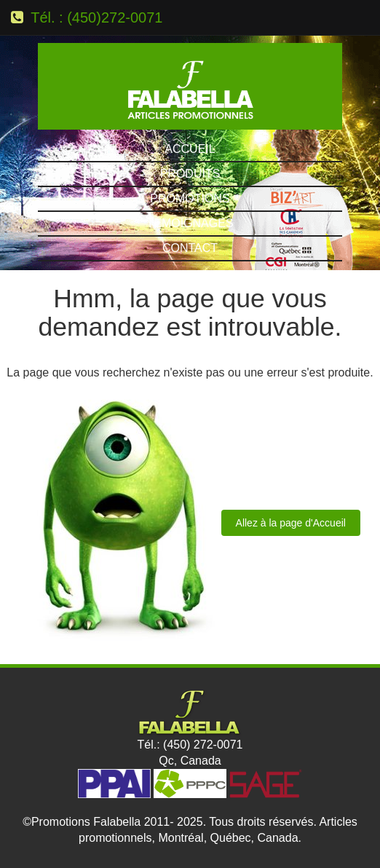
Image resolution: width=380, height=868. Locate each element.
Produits (190, 174)
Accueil (190, 149)
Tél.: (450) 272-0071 (190, 745)
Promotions (190, 198)
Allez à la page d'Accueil (291, 523)
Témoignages (190, 223)
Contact (190, 248)
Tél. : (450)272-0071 (96, 17)
